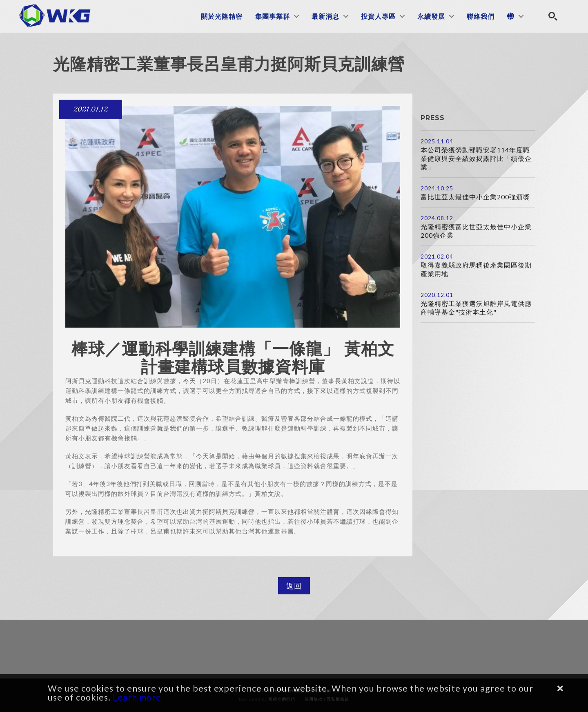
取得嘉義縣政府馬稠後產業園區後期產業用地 (476, 269)
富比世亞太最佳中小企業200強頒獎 (475, 197)
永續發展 (431, 16)
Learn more (137, 697)
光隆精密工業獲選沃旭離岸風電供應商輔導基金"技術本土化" (476, 308)
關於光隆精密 (222, 16)
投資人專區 (378, 16)
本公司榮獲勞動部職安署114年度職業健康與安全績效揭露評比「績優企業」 (476, 158)
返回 (294, 586)
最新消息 (325, 16)
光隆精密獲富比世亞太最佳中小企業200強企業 (476, 231)
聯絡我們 (481, 16)
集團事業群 (273, 16)
